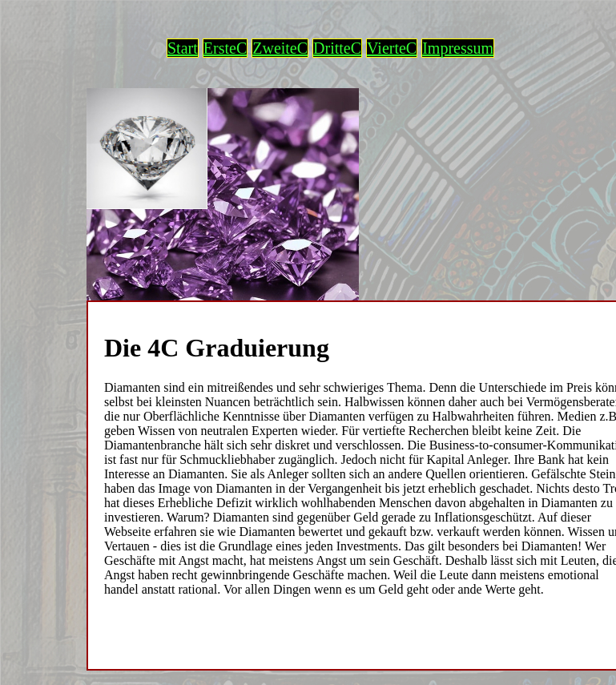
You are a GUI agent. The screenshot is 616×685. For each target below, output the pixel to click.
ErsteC (225, 48)
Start (183, 48)
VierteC (392, 48)
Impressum (458, 48)
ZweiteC (280, 48)
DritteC (337, 48)
